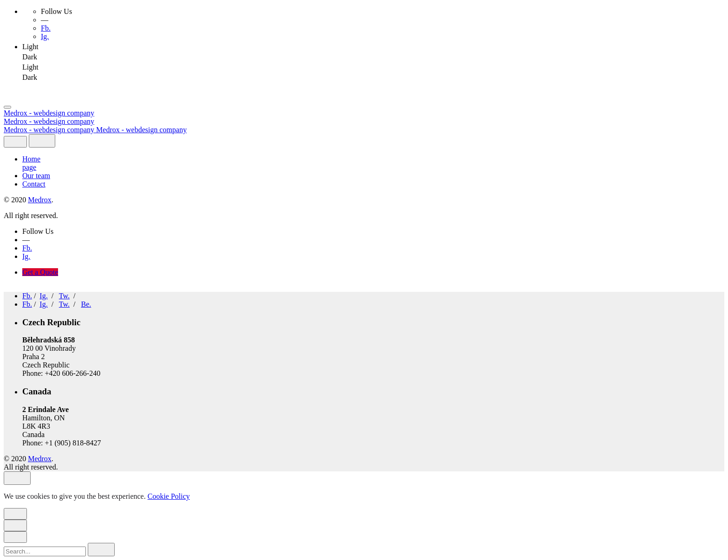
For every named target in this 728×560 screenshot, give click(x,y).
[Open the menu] (7, 107)
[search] (101, 550)
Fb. (46, 28)
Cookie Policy (169, 496)
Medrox (40, 200)
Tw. (64, 296)
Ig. (45, 36)
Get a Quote (40, 272)
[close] (15, 142)
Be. (86, 304)
